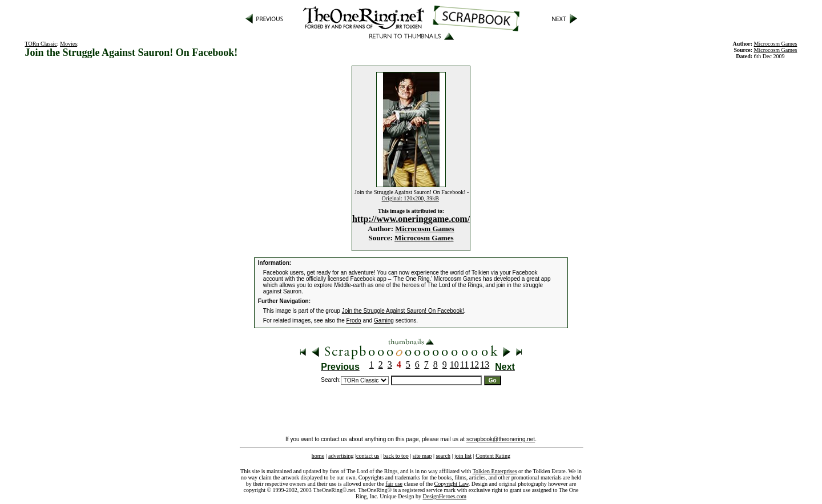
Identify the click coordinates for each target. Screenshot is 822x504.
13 (485, 364)
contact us (368, 456)
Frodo (354, 320)
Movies (68, 44)
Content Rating (493, 456)
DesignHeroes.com (445, 496)
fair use (394, 484)
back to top (396, 456)
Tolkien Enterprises (495, 471)
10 (454, 364)
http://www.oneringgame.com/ (411, 219)
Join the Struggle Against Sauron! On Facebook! (403, 311)
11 (464, 364)
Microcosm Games (424, 229)
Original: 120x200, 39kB (410, 198)
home (318, 456)
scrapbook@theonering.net (501, 439)
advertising (341, 456)
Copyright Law (452, 484)
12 (474, 364)
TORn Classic (41, 44)
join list (463, 456)
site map (422, 456)
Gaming (384, 320)
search (443, 456)
